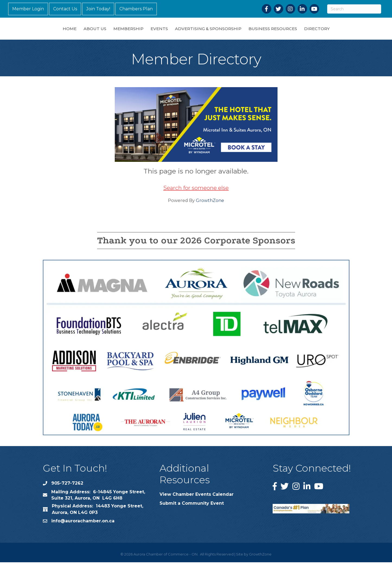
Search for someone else (196, 207)
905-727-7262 (67, 502)
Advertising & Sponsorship (237, 38)
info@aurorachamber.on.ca (83, 540)
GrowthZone (210, 219)
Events (131, 38)
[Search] (354, 9)
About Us (66, 38)
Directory (345, 38)
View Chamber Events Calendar (197, 513)
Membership (100, 38)
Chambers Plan (136, 9)
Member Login (28, 9)
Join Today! (98, 9)
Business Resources (301, 38)
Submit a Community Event (192, 522)
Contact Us (65, 9)
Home (41, 38)
